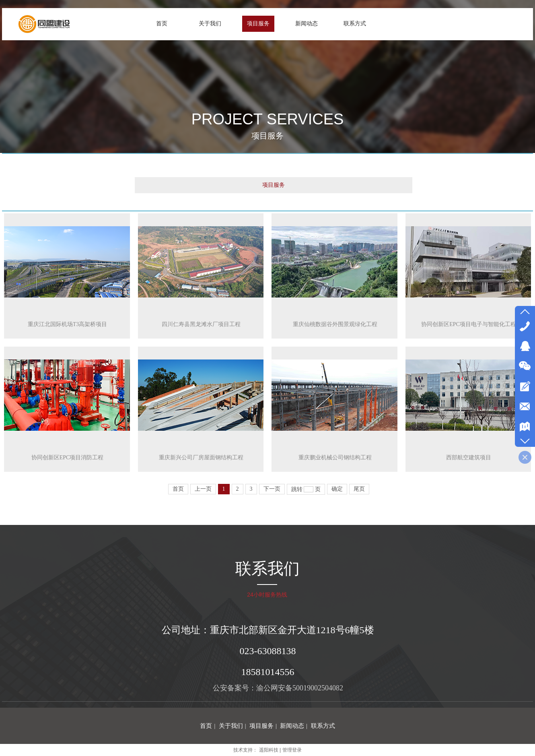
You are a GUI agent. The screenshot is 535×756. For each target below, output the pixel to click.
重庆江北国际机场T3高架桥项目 (68, 324)
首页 (206, 726)
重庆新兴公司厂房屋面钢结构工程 (201, 458)
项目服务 (274, 185)
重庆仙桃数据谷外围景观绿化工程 (335, 324)
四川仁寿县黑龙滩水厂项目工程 (201, 324)
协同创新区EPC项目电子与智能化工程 (469, 324)
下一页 (272, 489)
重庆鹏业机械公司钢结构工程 (335, 458)
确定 (337, 489)
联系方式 (323, 726)
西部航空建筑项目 (469, 458)
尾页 (359, 489)
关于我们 (231, 726)
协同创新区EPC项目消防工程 (68, 458)
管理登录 (292, 750)
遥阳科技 (269, 750)
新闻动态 (292, 726)
